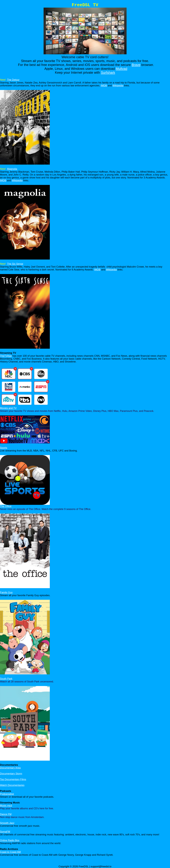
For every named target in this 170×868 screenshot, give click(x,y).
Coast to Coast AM (10, 852)
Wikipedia (118, 86)
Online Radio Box (10, 840)
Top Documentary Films (13, 779)
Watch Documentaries (12, 785)
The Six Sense (15, 264)
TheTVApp (6, 356)
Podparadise (7, 794)
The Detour (13, 80)
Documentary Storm (11, 774)
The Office (6, 506)
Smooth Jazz (7, 823)
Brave (136, 65)
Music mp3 (6, 806)
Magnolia (12, 169)
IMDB (104, 86)
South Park (6, 679)
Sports (4, 448)
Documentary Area (10, 768)
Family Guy (6, 592)
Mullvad (122, 69)
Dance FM (6, 814)
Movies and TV (8, 408)
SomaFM (5, 832)
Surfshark (108, 72)
